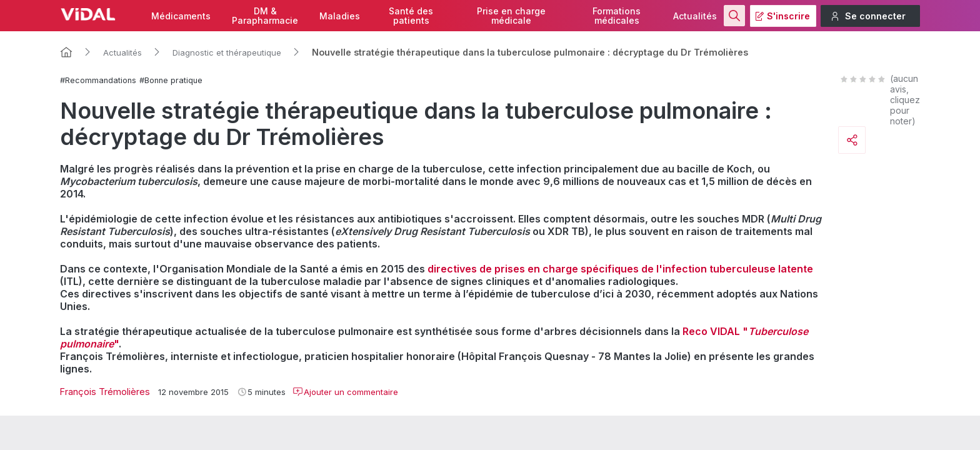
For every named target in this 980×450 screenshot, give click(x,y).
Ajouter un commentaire (345, 392)
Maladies (340, 16)
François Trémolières (105, 392)
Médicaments (181, 16)
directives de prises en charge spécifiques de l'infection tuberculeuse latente (620, 269)
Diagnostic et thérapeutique (227, 52)
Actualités (695, 16)
